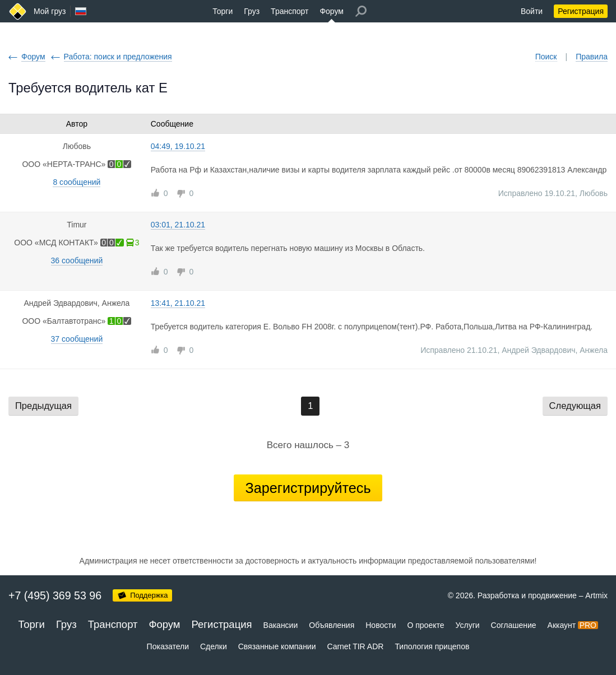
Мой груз (50, 11)
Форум (332, 11)
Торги (223, 11)
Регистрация (581, 11)
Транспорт (290, 11)
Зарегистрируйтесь (308, 488)
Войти (532, 11)
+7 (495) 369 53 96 (55, 595)
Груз (252, 11)
